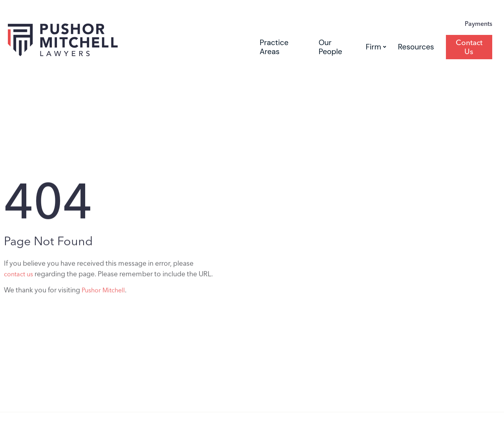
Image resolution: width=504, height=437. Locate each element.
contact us (18, 276)
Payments (478, 24)
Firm (376, 47)
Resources (416, 47)
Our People (331, 47)
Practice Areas (274, 47)
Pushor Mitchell (103, 292)
